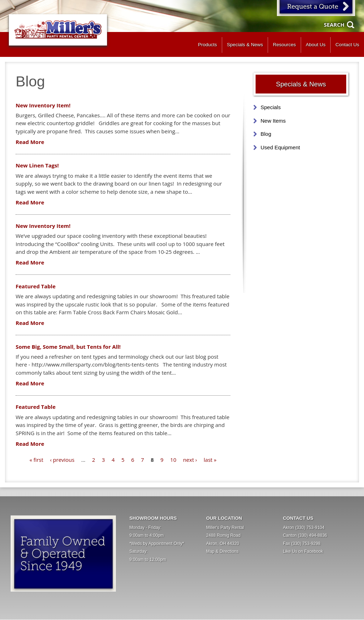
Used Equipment (280, 147)
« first (36, 460)
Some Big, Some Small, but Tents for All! (68, 347)
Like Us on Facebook (303, 551)
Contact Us (347, 45)
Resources (285, 45)
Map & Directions (222, 551)
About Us (316, 45)
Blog (266, 134)
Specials (271, 107)
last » (210, 460)
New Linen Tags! (37, 165)
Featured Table (36, 286)
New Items (273, 121)
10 (173, 460)
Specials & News (245, 45)
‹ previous (62, 460)
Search (334, 25)
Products (207, 45)
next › (190, 460)
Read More (30, 142)
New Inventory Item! (43, 105)
